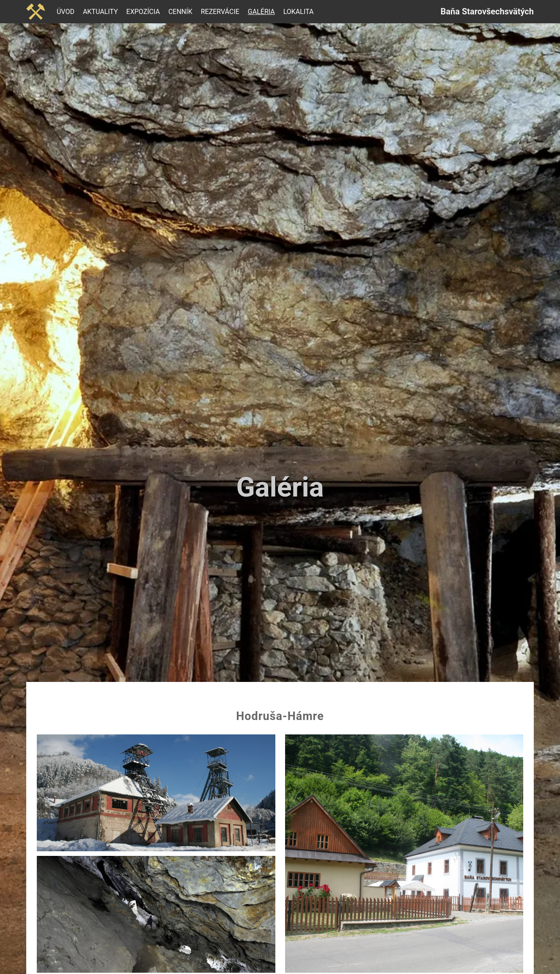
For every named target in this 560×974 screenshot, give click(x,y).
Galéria (261, 12)
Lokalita (299, 12)
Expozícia (143, 12)
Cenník (180, 12)
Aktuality (100, 12)
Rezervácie (220, 12)
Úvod (66, 12)
